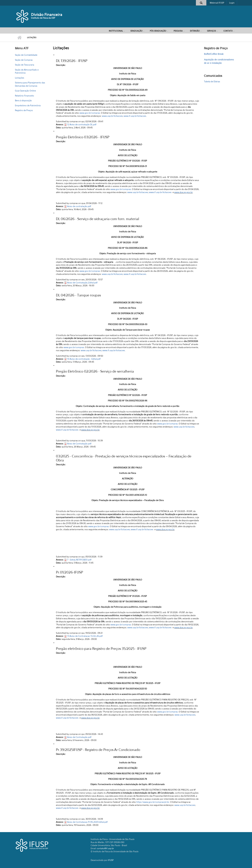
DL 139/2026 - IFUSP (72, 61)
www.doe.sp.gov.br (183, 192)
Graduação (136, 31)
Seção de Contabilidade (26, 55)
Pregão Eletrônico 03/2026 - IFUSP (83, 137)
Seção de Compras (24, 60)
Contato (228, 31)
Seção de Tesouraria (25, 65)
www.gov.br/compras (90, 113)
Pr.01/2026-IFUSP (69, 572)
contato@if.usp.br (105, 848)
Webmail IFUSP (217, 3)
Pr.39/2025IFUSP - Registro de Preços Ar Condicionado (98, 750)
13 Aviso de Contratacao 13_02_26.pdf (85, 636)
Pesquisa (178, 31)
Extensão (195, 31)
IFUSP (111, 860)
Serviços (212, 31)
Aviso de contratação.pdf (79, 206)
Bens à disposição (23, 100)
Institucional (116, 31)
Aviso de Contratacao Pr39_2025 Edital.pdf (87, 822)
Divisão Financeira (47, 15)
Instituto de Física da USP (43, 18)
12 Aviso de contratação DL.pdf (82, 124)
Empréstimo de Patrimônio (28, 105)
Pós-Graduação (158, 31)
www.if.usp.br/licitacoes (135, 116)
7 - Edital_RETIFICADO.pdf (79, 560)
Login (232, 3)
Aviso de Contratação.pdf (79, 444)
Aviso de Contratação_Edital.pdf (82, 283)
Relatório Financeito (25, 96)
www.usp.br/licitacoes (112, 116)
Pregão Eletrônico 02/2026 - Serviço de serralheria (95, 371)
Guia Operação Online (25, 91)
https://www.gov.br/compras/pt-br (153, 802)
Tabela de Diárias (212, 81)
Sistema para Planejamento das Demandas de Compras (30, 84)
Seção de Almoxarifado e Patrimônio (27, 71)
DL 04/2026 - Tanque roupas (78, 295)
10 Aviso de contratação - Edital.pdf (84, 359)
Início (19, 38)
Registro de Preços (24, 110)
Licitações (20, 78)
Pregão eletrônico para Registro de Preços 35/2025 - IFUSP (101, 649)
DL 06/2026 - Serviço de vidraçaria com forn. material (97, 219)
